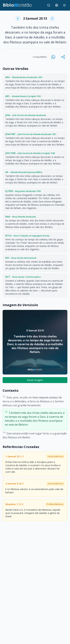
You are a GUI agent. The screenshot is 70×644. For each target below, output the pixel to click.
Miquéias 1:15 (15, 504)
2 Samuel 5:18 (15, 484)
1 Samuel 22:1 (15, 456)
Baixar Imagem (35, 380)
